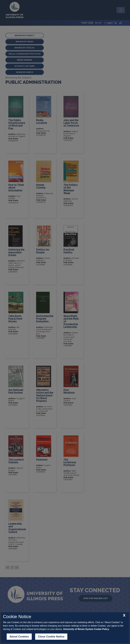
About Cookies (19, 637)
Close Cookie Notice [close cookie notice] (51, 637)
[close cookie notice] (124, 615)
